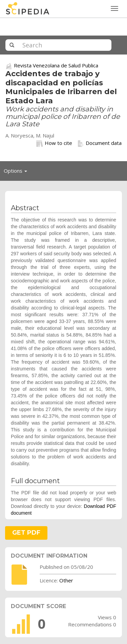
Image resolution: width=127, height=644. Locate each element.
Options (17, 172)
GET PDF (26, 533)
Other (66, 580)
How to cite (54, 143)
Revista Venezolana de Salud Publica (56, 65)
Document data (99, 143)
